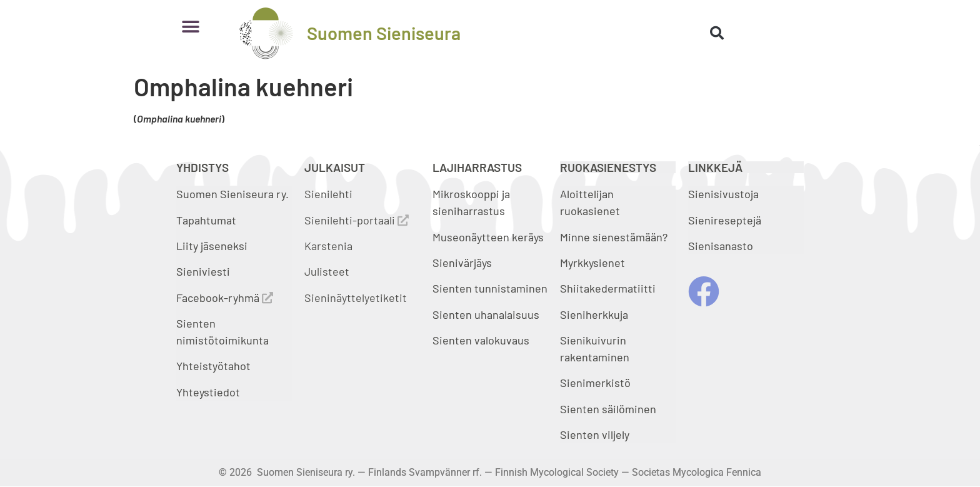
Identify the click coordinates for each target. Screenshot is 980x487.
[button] (190, 27)
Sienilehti (328, 194)
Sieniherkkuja (594, 314)
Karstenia (328, 246)
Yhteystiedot (208, 392)
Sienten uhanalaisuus (486, 314)
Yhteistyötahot (213, 366)
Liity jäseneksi (212, 246)
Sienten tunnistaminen (490, 288)
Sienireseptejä (725, 220)
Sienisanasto (721, 246)
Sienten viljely (595, 434)
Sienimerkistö (595, 383)
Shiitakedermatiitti (608, 288)
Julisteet (327, 271)
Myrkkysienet (592, 263)
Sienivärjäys (462, 263)
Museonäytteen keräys (488, 237)
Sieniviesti (204, 271)
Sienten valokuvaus (481, 340)
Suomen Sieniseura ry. (232, 194)
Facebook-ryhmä (225, 298)
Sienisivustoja (723, 194)
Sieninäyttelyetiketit (356, 298)
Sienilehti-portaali (357, 220)
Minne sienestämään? (614, 237)
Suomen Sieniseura (384, 33)
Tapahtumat (206, 220)
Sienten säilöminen (608, 409)
